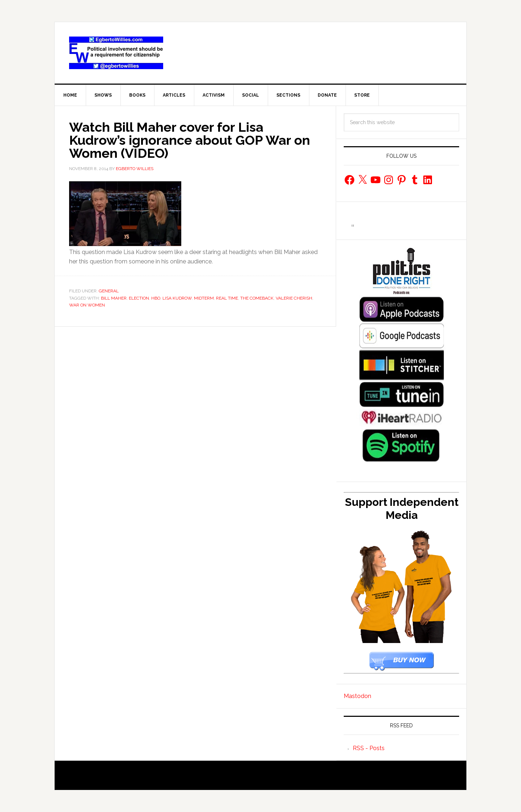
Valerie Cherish (294, 298)
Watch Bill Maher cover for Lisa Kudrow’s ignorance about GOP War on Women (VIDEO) (190, 140)
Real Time (227, 298)
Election (139, 298)
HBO (156, 298)
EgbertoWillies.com (116, 53)
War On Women (87, 305)
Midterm (204, 298)
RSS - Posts (369, 748)
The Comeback (257, 298)
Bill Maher (114, 298)
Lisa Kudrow (177, 298)
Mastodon (357, 696)
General (109, 291)
